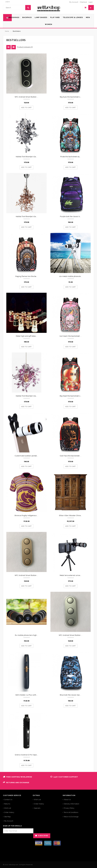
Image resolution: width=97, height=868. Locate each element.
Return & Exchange (71, 817)
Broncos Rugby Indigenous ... (26, 515)
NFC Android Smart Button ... (27, 97)
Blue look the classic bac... (71, 695)
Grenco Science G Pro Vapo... (27, 755)
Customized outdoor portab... (26, 456)
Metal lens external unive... (71, 575)
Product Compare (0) (25, 47)
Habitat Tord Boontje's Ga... (27, 157)
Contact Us (8, 800)
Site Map (7, 817)
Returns (7, 804)
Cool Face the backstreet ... (71, 456)
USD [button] (7, 2)
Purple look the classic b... (71, 216)
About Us (67, 800)
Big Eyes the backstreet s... (71, 97)
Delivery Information (71, 804)
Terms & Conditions (71, 812)
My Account (9, 821)
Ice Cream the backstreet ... (71, 336)
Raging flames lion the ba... (26, 276)
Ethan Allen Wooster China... (71, 515)
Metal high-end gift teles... (26, 336)
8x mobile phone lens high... (26, 635)
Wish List (8, 808)
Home (7, 31)
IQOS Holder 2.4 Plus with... (26, 695)
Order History (9, 812)
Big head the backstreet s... (71, 396)
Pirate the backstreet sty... (71, 157)
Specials (37, 808)
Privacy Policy (69, 808)
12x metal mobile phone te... (71, 276)
